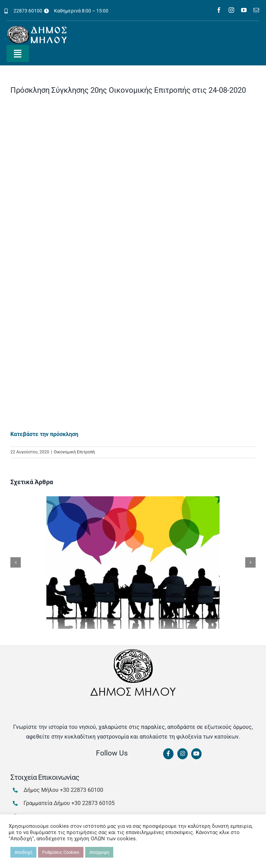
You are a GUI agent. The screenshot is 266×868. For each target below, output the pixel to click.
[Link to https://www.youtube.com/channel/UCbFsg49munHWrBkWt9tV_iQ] (196, 754)
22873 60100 (28, 11)
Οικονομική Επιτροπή (74, 452)
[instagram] (231, 10)
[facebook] (219, 10)
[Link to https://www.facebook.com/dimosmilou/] (168, 754)
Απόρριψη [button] (99, 852)
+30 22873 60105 (93, 803)
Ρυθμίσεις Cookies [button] (61, 852)
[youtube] (244, 10)
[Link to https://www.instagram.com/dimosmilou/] (183, 754)
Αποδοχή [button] (23, 852)
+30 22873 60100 (82, 790)
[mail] (256, 10)
